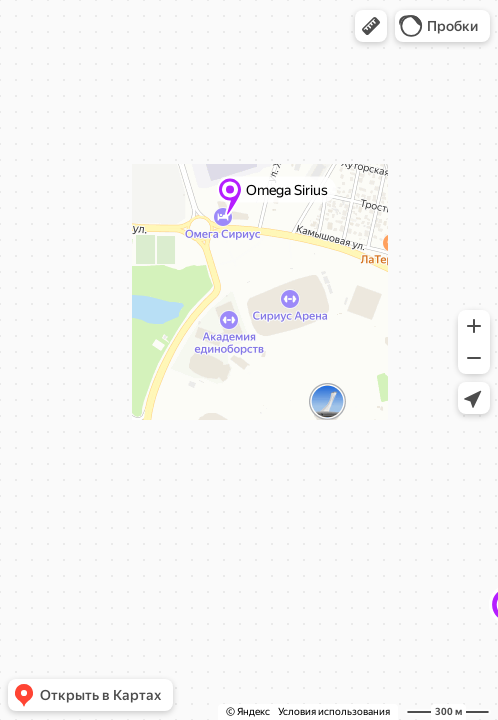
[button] (371, 26)
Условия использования (334, 711)
